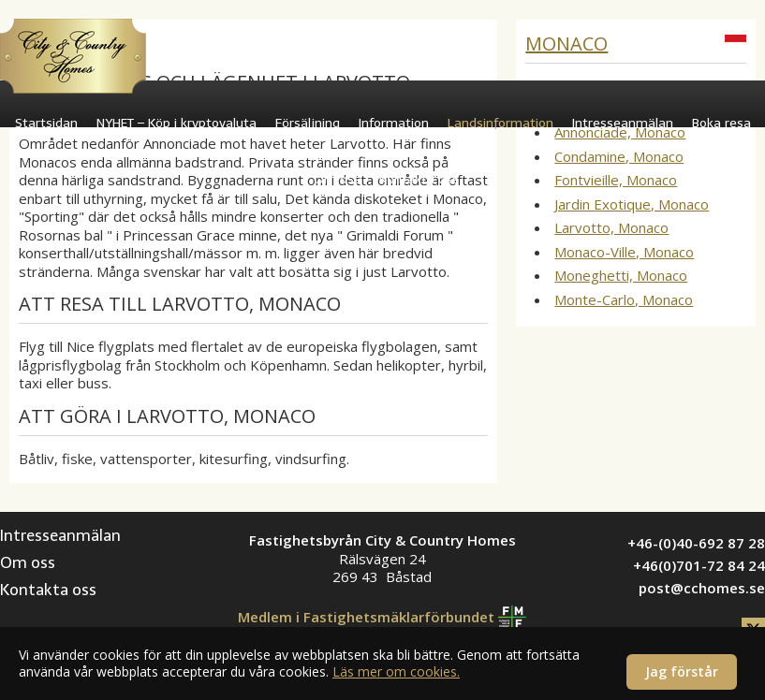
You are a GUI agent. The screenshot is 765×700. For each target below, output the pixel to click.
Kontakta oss (419, 179)
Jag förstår (682, 671)
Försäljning (308, 123)
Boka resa (721, 123)
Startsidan (46, 123)
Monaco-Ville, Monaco (624, 252)
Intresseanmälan (623, 123)
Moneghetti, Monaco (621, 275)
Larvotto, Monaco (611, 227)
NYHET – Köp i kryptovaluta (177, 123)
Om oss (337, 179)
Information (394, 123)
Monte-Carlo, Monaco (624, 299)
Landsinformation (500, 123)
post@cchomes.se (702, 588)
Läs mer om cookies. (396, 671)
